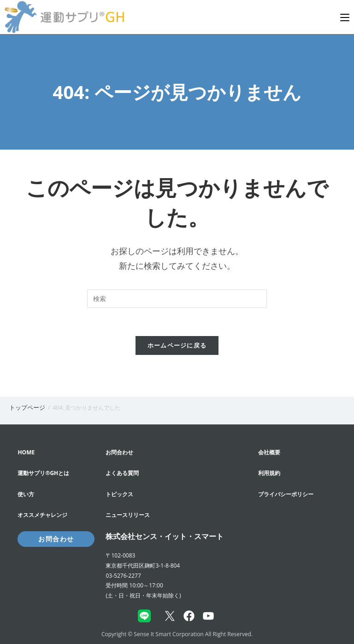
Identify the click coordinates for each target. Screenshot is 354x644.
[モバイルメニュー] (345, 17)
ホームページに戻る (177, 345)
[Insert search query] (177, 299)
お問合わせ (56, 539)
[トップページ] (27, 407)
